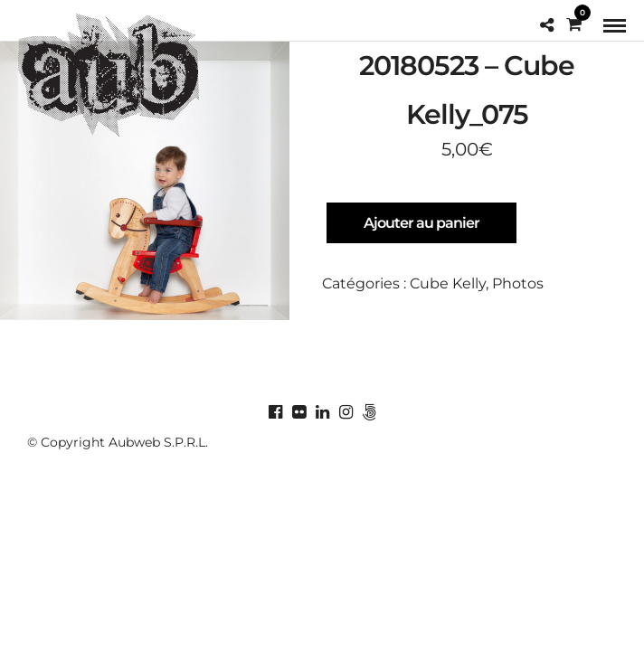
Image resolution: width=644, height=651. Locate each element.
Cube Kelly (448, 283)
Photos (518, 283)
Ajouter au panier (421, 223)
